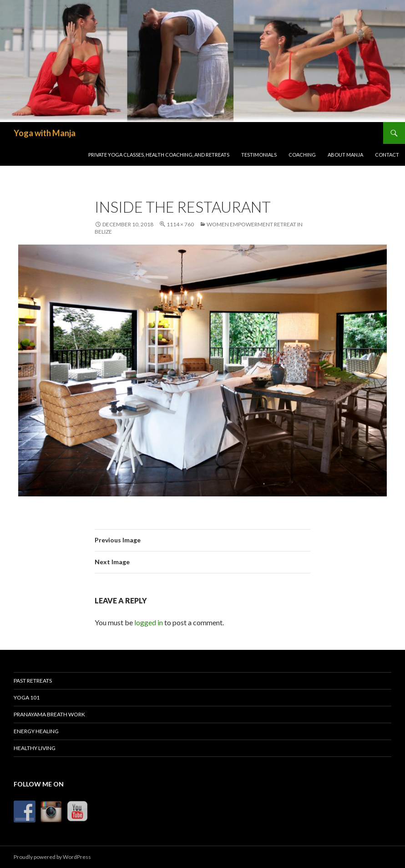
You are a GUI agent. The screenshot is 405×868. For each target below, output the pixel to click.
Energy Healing (36, 731)
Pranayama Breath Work (49, 714)
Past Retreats (33, 681)
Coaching (302, 155)
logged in (149, 622)
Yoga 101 (27, 697)
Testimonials (259, 155)
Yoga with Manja (45, 133)
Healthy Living (35, 748)
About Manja (345, 155)
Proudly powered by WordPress (52, 857)
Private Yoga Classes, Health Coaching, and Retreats (159, 155)
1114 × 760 (180, 224)
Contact (387, 155)
